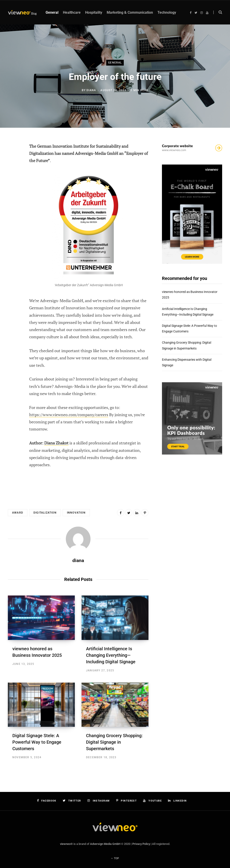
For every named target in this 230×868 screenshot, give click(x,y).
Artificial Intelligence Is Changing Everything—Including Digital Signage (111, 655)
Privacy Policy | (142, 844)
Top (115, 858)
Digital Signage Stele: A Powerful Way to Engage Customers (37, 742)
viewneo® (66, 844)
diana (91, 90)
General (115, 63)
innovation (76, 513)
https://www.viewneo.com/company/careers (69, 415)
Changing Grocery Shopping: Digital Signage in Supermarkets (114, 742)
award (18, 513)
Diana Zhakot (56, 443)
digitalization (45, 513)
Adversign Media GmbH (105, 844)
